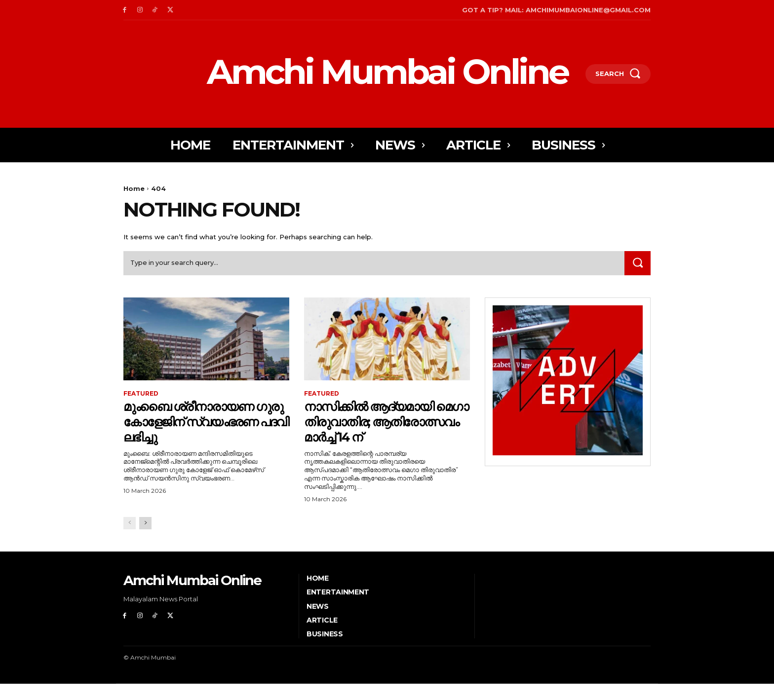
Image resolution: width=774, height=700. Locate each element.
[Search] (637, 264)
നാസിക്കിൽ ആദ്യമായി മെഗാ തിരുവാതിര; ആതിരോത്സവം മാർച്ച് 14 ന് (380, 430)
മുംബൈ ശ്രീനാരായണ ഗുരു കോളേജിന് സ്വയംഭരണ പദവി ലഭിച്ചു (202, 422)
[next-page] (145, 539)
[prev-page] (130, 539)
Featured (141, 395)
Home (134, 188)
